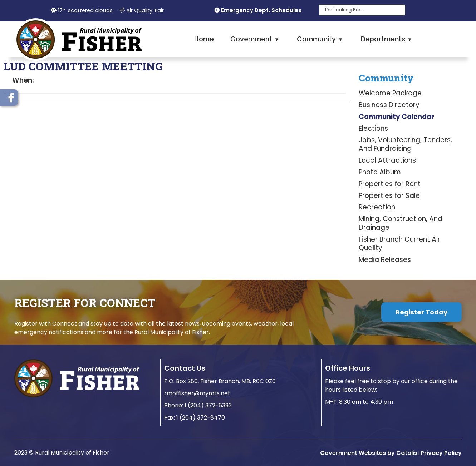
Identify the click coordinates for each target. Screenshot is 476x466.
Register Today (421, 312)
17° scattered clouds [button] (85, 10)
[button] (398, 10)
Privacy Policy (441, 453)
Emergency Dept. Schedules (261, 10)
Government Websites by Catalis (369, 453)
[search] (358, 10)
